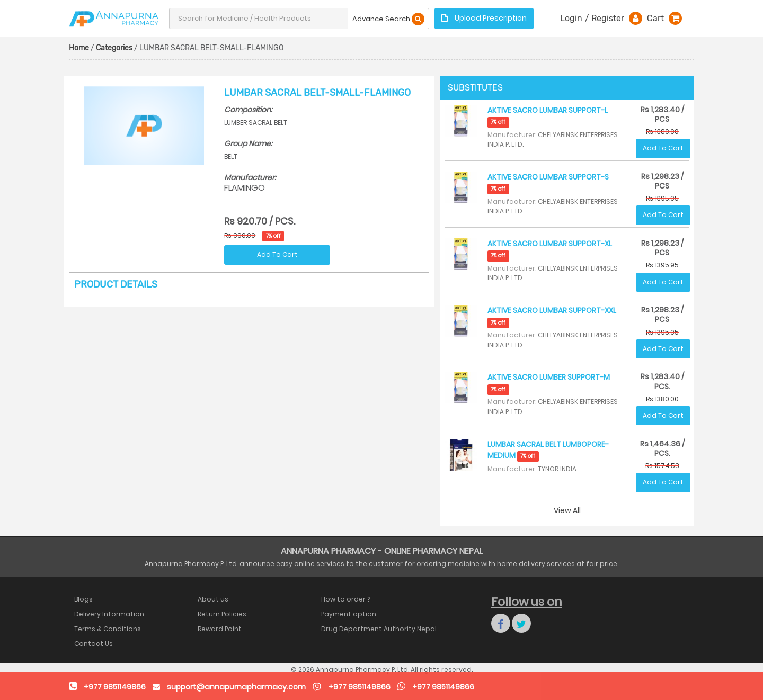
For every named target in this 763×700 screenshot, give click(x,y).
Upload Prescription (484, 18)
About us (213, 599)
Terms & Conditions (108, 629)
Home (79, 48)
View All (567, 510)
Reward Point (220, 629)
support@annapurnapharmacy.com (236, 687)
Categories (114, 48)
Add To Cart (277, 254)
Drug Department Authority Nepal (379, 629)
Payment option (349, 614)
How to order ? (346, 599)
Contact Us (94, 644)
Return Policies (222, 614)
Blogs (83, 599)
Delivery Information (109, 614)
